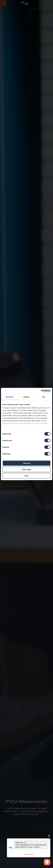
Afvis (26, 476)
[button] (47, 862)
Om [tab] (44, 397)
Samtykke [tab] (9, 397)
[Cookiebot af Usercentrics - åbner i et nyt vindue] (41, 391)
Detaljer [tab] (27, 397)
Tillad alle (26, 463)
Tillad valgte (26, 469)
